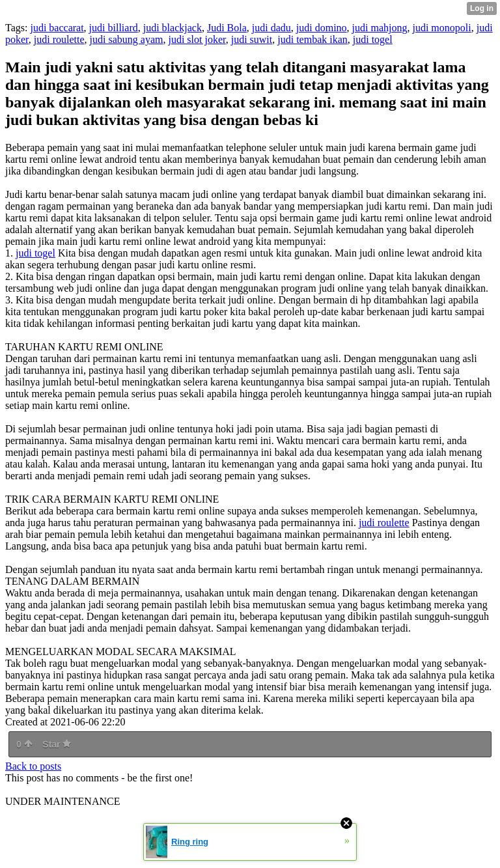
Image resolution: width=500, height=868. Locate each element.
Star (57, 744)
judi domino (322, 28)
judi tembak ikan (312, 39)
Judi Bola (227, 28)
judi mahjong (380, 28)
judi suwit (252, 39)
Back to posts (33, 766)
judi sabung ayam (127, 39)
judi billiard (114, 28)
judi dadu (271, 28)
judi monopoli (441, 28)
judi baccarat (57, 28)
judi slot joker (197, 39)
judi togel (373, 39)
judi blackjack (173, 28)
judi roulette (59, 39)
